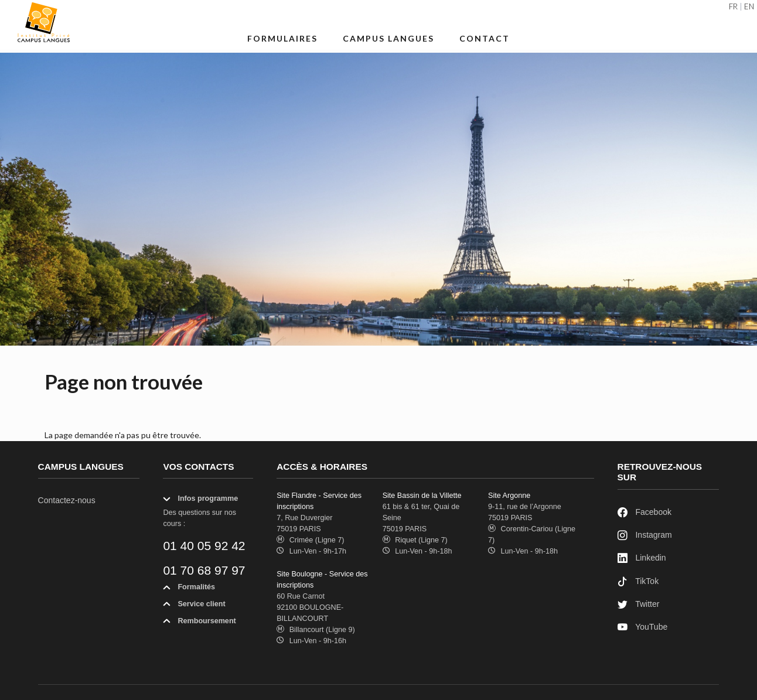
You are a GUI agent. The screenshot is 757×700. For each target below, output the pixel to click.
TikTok (638, 582)
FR (733, 7)
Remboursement (199, 623)
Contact (485, 38)
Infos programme (200, 501)
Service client (194, 606)
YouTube (643, 628)
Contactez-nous (67, 500)
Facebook (645, 513)
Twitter (639, 605)
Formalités (189, 589)
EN (749, 7)
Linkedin (642, 559)
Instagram (645, 536)
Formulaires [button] (282, 38)
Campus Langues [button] (388, 38)
